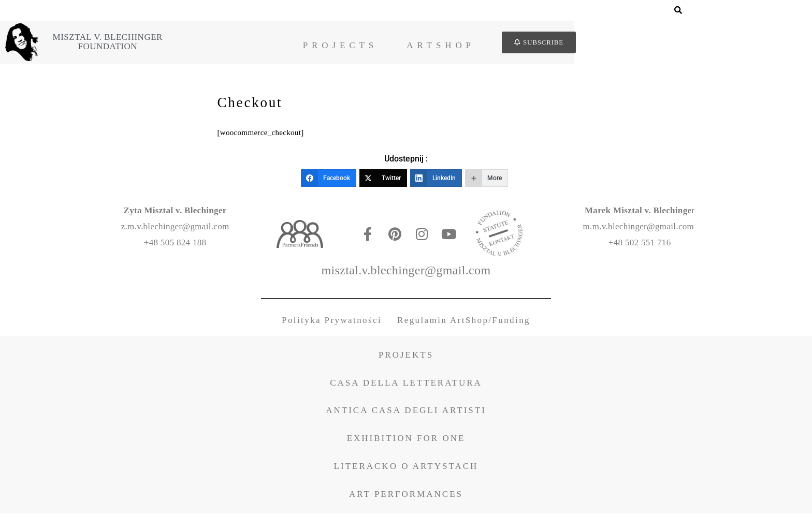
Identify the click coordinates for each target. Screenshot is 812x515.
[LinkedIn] (436, 180)
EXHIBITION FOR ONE (406, 440)
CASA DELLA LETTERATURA (406, 384)
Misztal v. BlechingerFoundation (226, 42)
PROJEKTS (406, 356)
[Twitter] (383, 180)
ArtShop (560, 45)
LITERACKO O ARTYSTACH (406, 468)
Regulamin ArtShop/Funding (464, 322)
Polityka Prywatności (332, 322)
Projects (459, 45)
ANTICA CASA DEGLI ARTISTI (406, 412)
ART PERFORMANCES (406, 496)
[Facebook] (329, 180)
